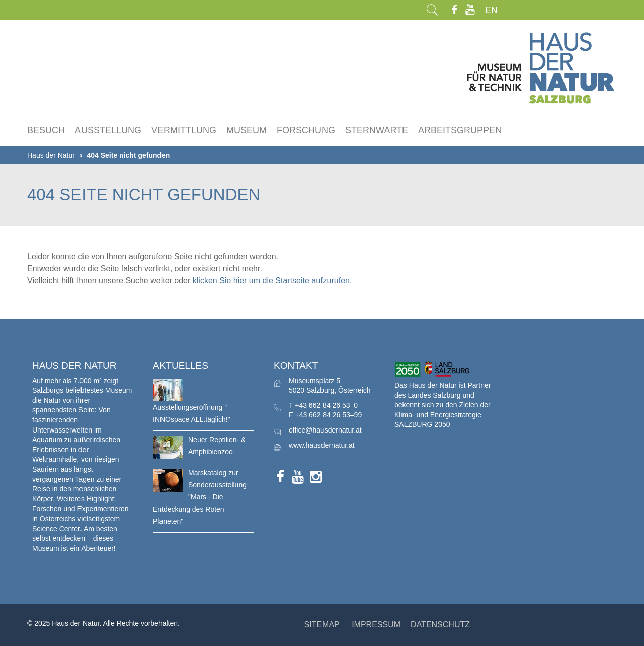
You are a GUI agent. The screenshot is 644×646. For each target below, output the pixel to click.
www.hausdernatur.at (322, 445)
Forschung (306, 130)
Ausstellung (108, 130)
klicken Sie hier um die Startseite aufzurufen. (272, 281)
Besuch (46, 130)
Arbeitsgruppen (460, 130)
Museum (247, 130)
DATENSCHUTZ (440, 625)
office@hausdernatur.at (325, 430)
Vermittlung (184, 130)
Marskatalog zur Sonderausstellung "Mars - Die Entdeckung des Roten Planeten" (200, 497)
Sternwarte (377, 130)
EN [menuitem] (491, 10)
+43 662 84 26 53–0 (326, 405)
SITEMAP (321, 625)
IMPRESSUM (376, 625)
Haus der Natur (51, 155)
